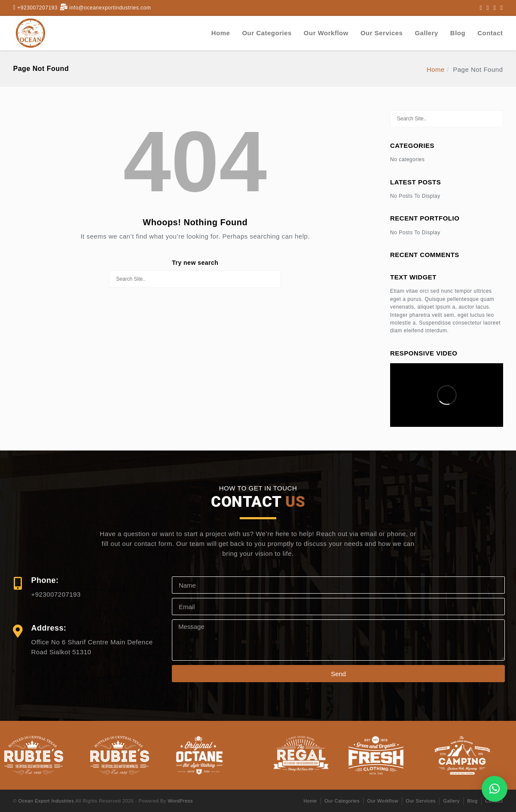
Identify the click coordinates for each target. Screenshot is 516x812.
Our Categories (267, 33)
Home (221, 33)
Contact (490, 33)
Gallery (426, 33)
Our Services (382, 33)
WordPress (180, 801)
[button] (495, 789)
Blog (458, 33)
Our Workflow (326, 33)
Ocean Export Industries (46, 801)
